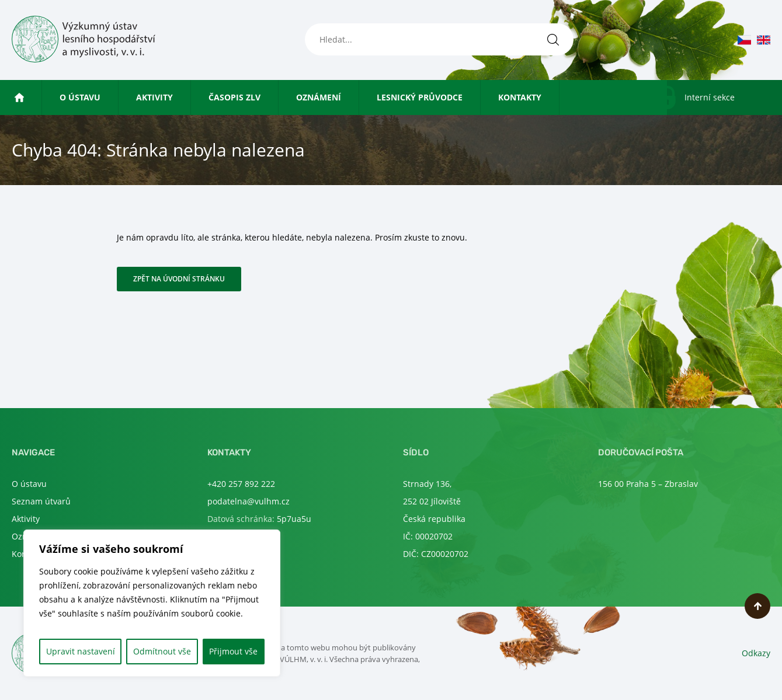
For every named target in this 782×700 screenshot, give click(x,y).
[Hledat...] (439, 39)
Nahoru (757, 606)
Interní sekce (710, 97)
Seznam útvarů (41, 501)
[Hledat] (553, 40)
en (764, 40)
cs (744, 40)
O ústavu (80, 97)
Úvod (36, 97)
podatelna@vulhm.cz (248, 501)
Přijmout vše (233, 651)
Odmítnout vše (162, 651)
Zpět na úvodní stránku (179, 279)
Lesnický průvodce (420, 97)
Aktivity (154, 97)
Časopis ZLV (234, 97)
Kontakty (520, 97)
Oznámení (319, 97)
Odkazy (756, 653)
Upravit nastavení (81, 651)
